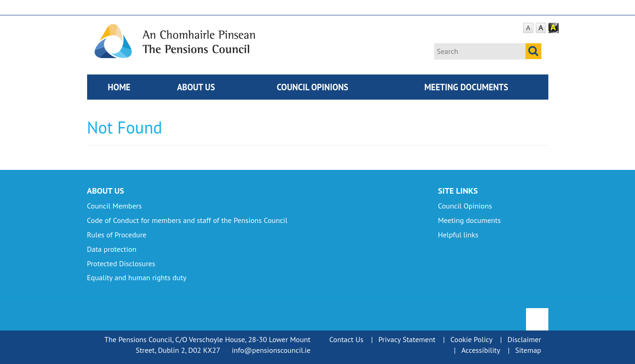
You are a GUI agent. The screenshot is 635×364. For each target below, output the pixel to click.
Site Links (458, 191)
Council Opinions (313, 87)
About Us (196, 87)
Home (119, 87)
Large (541, 28)
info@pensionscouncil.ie (271, 350)
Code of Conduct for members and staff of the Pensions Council (187, 220)
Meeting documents (466, 87)
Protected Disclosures (121, 263)
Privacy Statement (407, 339)
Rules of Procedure (117, 235)
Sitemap (528, 350)
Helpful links (458, 235)
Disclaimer (524, 339)
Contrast (553, 28)
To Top (538, 313)
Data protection (112, 249)
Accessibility (481, 350)
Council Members (115, 206)
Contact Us (346, 339)
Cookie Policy (471, 339)
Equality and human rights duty (137, 277)
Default (528, 28)
